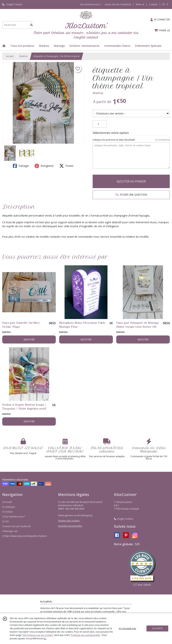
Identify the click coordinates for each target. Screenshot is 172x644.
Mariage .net (10, 531)
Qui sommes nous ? (14, 517)
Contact (153, 4)
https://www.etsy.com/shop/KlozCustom (24, 536)
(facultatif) (131, 140)
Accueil (10, 56)
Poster (66, 166)
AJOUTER (29, 339)
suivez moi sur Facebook (16, 526)
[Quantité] (100, 124)
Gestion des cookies (69, 521)
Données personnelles (70, 526)
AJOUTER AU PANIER (131, 181)
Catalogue (9, 507)
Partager (21, 166)
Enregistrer (44, 166)
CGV (6, 521)
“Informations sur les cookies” (38, 635)
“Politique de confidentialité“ (86, 635)
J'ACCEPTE (157, 628)
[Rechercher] (31, 25)
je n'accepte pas (127, 628)
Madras (23, 56)
